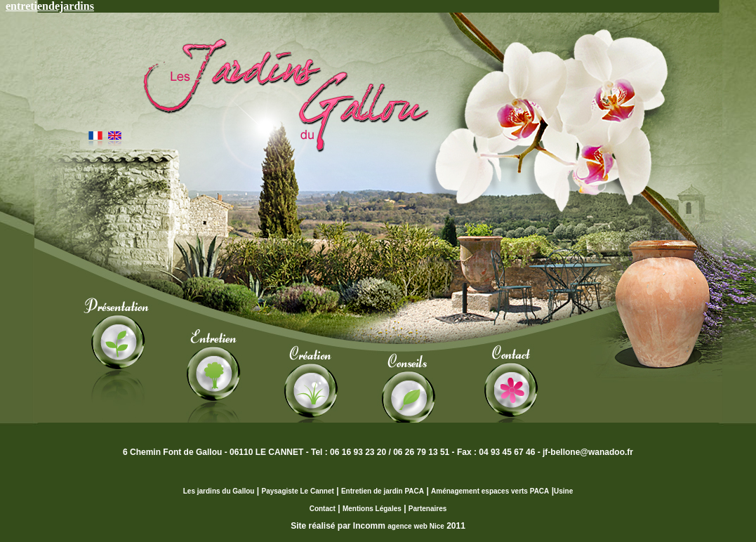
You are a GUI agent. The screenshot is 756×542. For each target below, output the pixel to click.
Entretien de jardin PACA (383, 491)
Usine (563, 491)
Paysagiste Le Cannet (297, 491)
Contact (323, 509)
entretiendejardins (50, 6)
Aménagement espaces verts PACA (490, 491)
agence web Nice (416, 526)
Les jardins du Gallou (219, 491)
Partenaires (427, 509)
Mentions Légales (372, 509)
